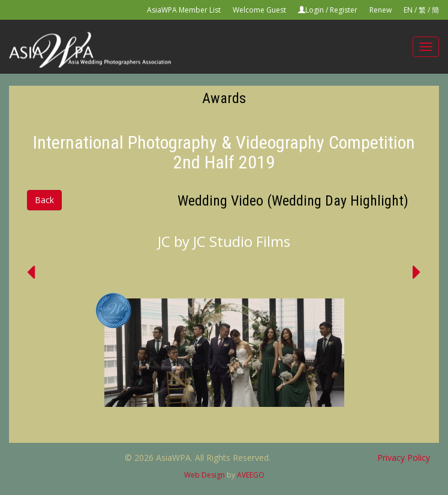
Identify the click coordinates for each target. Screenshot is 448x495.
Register (344, 10)
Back (44, 200)
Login (315, 10)
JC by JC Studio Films (224, 241)
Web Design (205, 475)
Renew (381, 10)
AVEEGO (251, 475)
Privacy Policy (404, 458)
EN (408, 10)
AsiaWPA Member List (184, 10)
